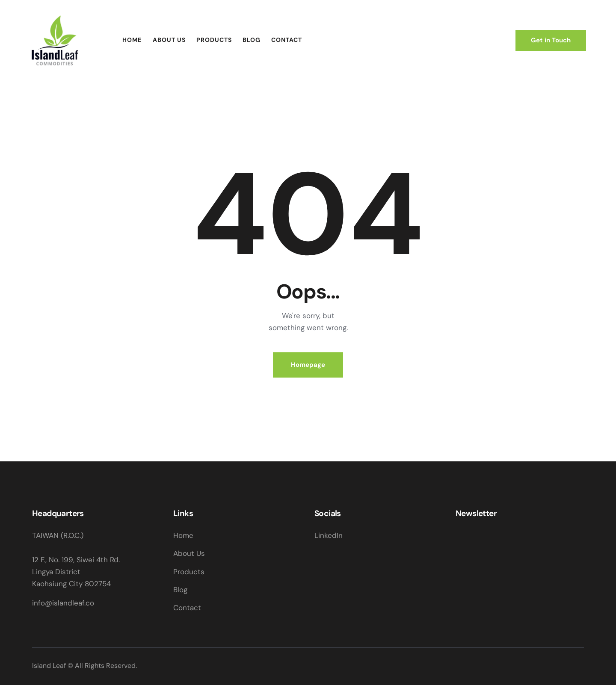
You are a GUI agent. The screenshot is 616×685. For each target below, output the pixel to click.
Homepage (308, 365)
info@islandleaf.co (63, 603)
